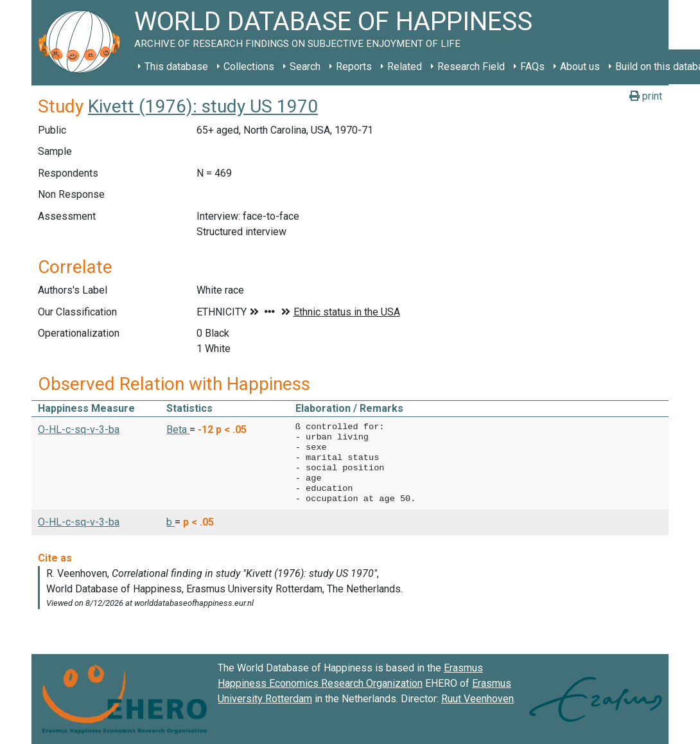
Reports (354, 66)
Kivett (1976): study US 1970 (203, 106)
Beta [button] (178, 430)
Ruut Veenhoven (477, 699)
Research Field (471, 66)
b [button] (171, 522)
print (646, 96)
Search (305, 66)
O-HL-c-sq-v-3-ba (79, 430)
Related (405, 66)
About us (580, 66)
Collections (249, 66)
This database (176, 66)
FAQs (532, 66)
